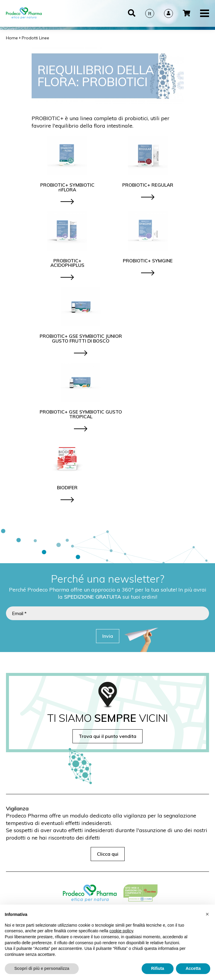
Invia (108, 636)
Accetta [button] (193, 969)
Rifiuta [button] (158, 969)
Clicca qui (108, 854)
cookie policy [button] (121, 931)
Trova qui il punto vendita (107, 736)
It (150, 13)
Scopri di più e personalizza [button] (42, 969)
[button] (207, 914)
